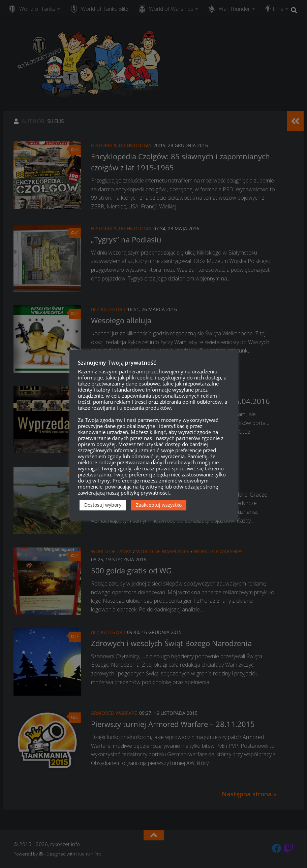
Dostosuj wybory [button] (103, 505)
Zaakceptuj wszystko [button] (159, 505)
